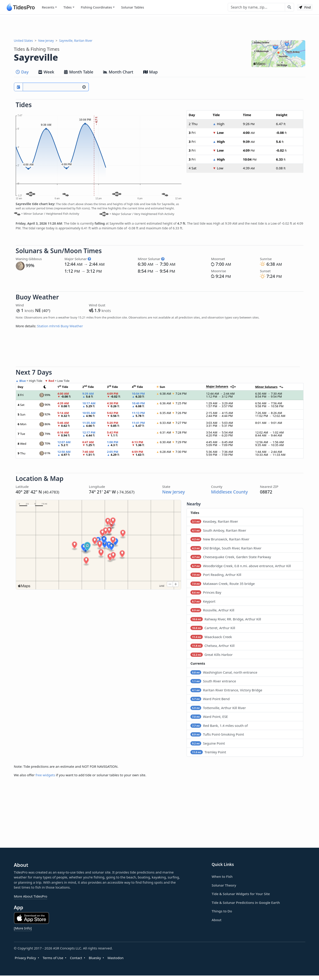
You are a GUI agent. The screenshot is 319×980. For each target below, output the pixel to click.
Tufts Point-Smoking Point (217, 734)
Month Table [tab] (79, 72)
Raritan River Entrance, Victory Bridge (226, 690)
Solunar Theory (224, 885)
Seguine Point (208, 743)
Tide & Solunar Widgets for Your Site (241, 894)
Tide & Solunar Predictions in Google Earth (246, 903)
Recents (48, 7)
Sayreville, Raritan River (76, 41)
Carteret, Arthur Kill (213, 628)
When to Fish (222, 876)
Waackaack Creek (211, 637)
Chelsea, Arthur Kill (212, 646)
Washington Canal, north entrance (224, 672)
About (217, 920)
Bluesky (95, 958)
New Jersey (46, 41)
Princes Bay (206, 592)
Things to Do (222, 911)
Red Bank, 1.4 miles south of (219, 726)
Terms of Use (53, 958)
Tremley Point (208, 752)
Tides (68, 7)
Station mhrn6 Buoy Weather (60, 326)
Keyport (203, 601)
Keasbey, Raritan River (214, 521)
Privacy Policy (26, 958)
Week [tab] (46, 72)
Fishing (96, 7)
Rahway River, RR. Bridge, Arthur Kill (226, 619)
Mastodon (115, 958)
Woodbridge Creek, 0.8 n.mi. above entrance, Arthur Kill (241, 566)
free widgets (45, 775)
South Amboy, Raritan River (218, 530)
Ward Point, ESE (209, 717)
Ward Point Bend (210, 699)
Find (305, 7)
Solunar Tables (133, 7)
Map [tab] (151, 72)
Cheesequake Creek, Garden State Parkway (231, 557)
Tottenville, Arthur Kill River (218, 708)
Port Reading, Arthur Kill (216, 575)
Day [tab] (22, 72)
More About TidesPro (31, 896)
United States (23, 41)
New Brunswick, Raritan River (220, 539)
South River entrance (213, 681)
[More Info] (23, 928)
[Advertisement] (160, 27)
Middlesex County (230, 492)
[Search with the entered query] (289, 7)
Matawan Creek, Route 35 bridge (223, 584)
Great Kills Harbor (212, 655)
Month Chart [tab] (118, 72)
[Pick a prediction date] (18, 87)
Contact (76, 958)
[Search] (256, 7)
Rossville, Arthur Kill (212, 610)
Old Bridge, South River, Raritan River (226, 548)
